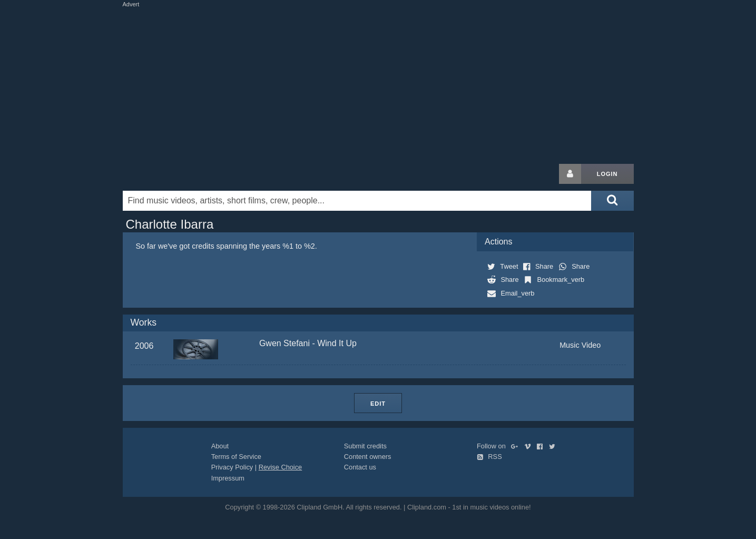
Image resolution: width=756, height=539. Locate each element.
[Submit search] (612, 201)
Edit (378, 404)
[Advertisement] (378, 83)
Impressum (228, 478)
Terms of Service (236, 457)
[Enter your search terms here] (357, 201)
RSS (489, 457)
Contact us (360, 467)
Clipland (178, 174)
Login (607, 174)
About (220, 446)
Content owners (368, 457)
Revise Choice (281, 467)
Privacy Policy (232, 467)
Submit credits (365, 446)
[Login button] (570, 174)
